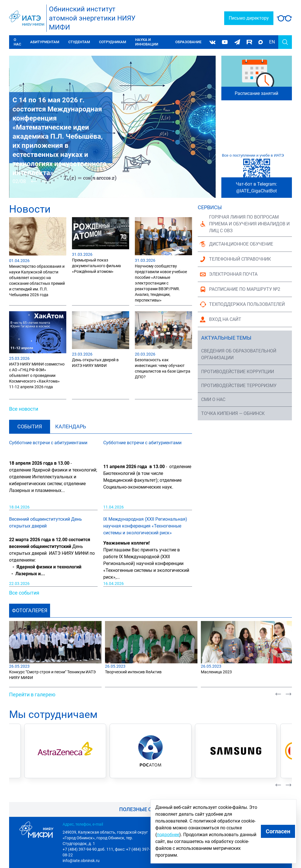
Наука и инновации (147, 42)
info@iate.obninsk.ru (81, 861)
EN (272, 42)
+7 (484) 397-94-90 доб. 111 (88, 849)
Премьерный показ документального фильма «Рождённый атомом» (96, 266)
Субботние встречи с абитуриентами (48, 443)
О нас (17, 42)
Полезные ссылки (145, 809)
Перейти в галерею (32, 694)
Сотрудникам (113, 42)
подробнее (168, 835)
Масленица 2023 (216, 672)
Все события (24, 593)
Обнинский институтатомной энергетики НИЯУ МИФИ (92, 18)
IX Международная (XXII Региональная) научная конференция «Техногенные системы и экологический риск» (145, 526)
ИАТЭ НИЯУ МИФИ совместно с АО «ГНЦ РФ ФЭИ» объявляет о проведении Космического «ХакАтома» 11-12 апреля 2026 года (37, 375)
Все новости (24, 409)
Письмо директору (249, 18)
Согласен (278, 831)
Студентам (79, 42)
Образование (188, 42)
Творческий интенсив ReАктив (133, 672)
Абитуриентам (45, 42)
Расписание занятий (256, 93)
